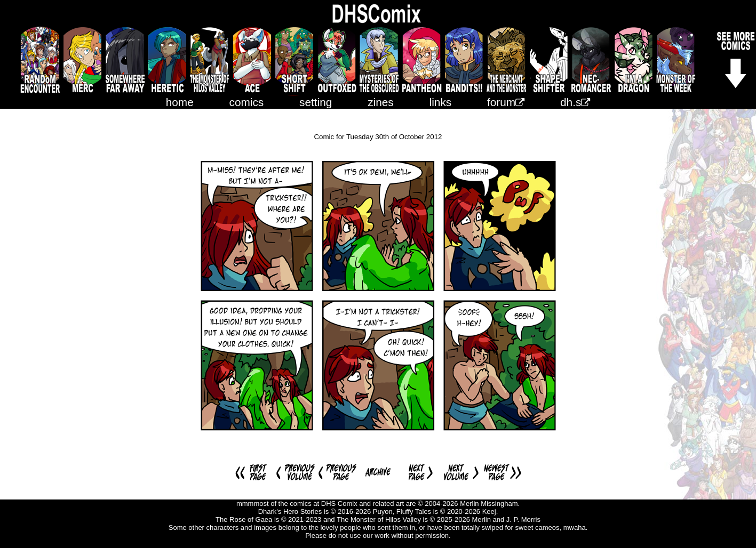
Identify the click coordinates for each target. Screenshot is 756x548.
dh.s (575, 102)
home (180, 102)
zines (381, 102)
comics (247, 102)
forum (506, 102)
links (441, 102)
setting (316, 102)
